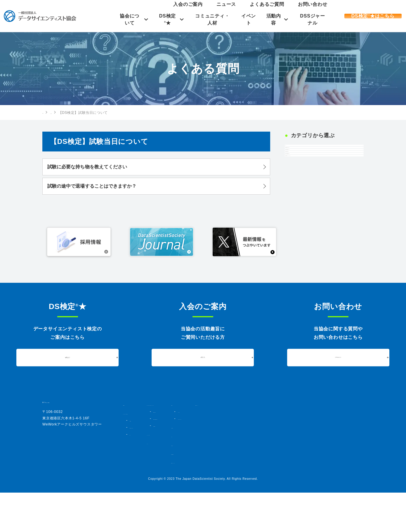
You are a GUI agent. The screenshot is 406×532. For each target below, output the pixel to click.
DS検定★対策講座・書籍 (219, 463)
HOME (48, 112)
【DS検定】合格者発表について (320, 214)
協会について (122, 20)
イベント (245, 20)
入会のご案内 (240, 10)
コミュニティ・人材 (207, 20)
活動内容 (271, 20)
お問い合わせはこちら (338, 397)
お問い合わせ (316, 10)
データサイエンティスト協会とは (151, 453)
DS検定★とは (210, 456)
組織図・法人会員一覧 (147, 467)
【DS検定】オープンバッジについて (320, 232)
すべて (296, 152)
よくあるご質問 (287, 10)
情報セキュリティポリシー (290, 502)
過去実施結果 (209, 470)
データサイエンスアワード (295, 458)
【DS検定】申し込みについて (320, 167)
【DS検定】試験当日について (320, 182)
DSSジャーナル (311, 20)
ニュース (262, 10)
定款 (133, 474)
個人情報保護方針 (283, 493)
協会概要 (136, 460)
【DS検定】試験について (315, 197)
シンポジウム (285, 451)
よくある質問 (71, 113)
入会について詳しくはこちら (203, 397)
